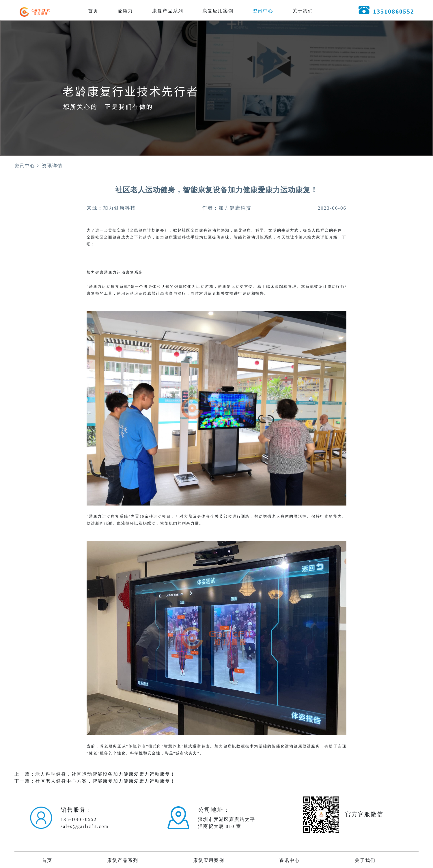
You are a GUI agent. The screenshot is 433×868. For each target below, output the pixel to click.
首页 (93, 11)
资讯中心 (263, 11)
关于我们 (303, 11)
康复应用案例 (218, 11)
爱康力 (125, 11)
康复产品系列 (168, 11)
